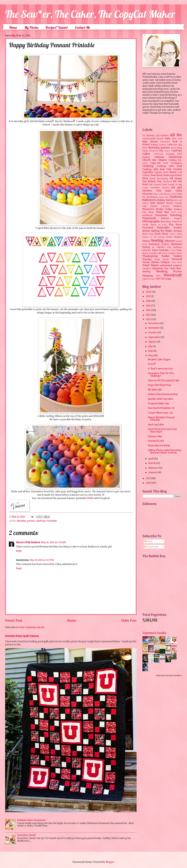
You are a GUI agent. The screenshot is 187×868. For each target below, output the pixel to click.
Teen (165, 253)
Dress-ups (169, 175)
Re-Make (167, 231)
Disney (173, 172)
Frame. (146, 188)
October (153, 333)
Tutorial (177, 259)
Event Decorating (159, 179)
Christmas (175, 157)
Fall (171, 179)
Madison (178, 206)
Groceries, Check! (26, 835)
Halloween (149, 200)
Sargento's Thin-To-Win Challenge (161, 375)
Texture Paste (175, 253)
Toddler (166, 256)
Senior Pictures (174, 237)
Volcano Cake (155, 436)
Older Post (129, 621)
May (151, 356)
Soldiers (165, 244)
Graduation (152, 197)
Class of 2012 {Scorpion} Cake (164, 381)
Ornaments (161, 215)
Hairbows (176, 197)
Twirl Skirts (151, 265)
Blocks (174, 148)
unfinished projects (171, 265)
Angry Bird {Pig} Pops (160, 385)
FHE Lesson (155, 185)
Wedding (162, 271)
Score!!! (152, 364)
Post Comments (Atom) (32, 627)
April (151, 459)
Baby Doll (177, 139)
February (153, 468)
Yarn (145, 279)
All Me (176, 135)
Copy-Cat (155, 163)
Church (146, 160)
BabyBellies (165, 142)
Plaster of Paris (159, 225)
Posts (148, 541)
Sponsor (176, 244)
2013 (148, 315)
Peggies (178, 218)
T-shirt (172, 250)
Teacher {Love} (156, 441)
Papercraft (149, 218)
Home (13, 27)
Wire (158, 276)
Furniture (155, 188)
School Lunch (176, 234)
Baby (168, 139)
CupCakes (148, 172)
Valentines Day (160, 269)
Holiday (161, 200)
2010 (149, 483)
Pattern (165, 218)
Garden (166, 188)
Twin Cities (177, 262)
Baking (154, 145)
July (150, 346)
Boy (161, 151)
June (151, 351)
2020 (149, 292)
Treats (166, 259)
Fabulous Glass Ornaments (31, 820)
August (152, 342)
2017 (148, 296)
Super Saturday (160, 250)
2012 (149, 319)
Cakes (146, 154)
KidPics (146, 203)
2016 (148, 301)
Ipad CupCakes (156, 425)
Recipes (178, 231)
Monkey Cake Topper (159, 360)
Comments (151, 547)
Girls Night (164, 191)
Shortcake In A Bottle (159, 446)
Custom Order (161, 172)
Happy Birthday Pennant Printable (161, 419)
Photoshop (166, 222)
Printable (52, 521)
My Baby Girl (155, 390)
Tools (157, 259)
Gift (173, 188)
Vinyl (172, 269)
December (154, 323)
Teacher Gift (155, 253)
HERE (90, 498)
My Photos (31, 27)
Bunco (167, 151)
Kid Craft (178, 200)
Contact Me (83, 27)
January (153, 472)
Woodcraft (173, 275)
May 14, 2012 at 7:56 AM (53, 542)
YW (158, 279)
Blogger (110, 862)
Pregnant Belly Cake (159, 404)
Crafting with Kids (154, 169)
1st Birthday (149, 136)
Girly (179, 191)
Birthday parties (26, 521)
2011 (148, 478)
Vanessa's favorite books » (169, 676)
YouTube (151, 279)
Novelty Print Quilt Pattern (22, 636)
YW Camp (166, 279)
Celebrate (159, 157)
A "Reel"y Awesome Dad (160, 369)
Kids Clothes (157, 203)
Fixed (164, 185)
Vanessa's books (154, 633)
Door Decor (157, 175)
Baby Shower (150, 142)
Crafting (148, 166)
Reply (19, 551)
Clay (154, 160)
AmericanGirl (149, 139)
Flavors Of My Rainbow (28, 542)
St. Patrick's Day (162, 247)
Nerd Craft (177, 212)
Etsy (145, 178)
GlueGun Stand (170, 194)
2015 (149, 306)
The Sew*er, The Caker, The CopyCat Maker (90, 14)
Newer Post (14, 621)
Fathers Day (155, 181)
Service (146, 241)
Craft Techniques (172, 163)
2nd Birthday (162, 136)
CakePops (41, 521)
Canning (170, 154)
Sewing (157, 240)
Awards (160, 139)
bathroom (172, 145)
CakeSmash (158, 154)
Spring (146, 247)
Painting (176, 215)
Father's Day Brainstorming (163, 394)
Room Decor (161, 234)
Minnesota (148, 209)
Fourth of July (175, 185)
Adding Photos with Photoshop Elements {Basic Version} (165, 452)
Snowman (154, 244)
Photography (151, 221)
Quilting (155, 231)
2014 (148, 310)
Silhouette (170, 241)
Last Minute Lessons (156, 206)
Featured (167, 182)
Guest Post (164, 197)
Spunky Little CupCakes (160, 399)
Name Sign (163, 212)
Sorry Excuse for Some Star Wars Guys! (162, 430)
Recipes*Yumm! (57, 27)
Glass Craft (158, 194)
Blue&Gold (154, 151)
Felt (175, 181)
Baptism (163, 145)
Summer (147, 250)
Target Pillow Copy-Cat (160, 413)
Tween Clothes (151, 262)
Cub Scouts (174, 169)
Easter (178, 175)
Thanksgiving (150, 256)
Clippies (162, 160)
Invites (170, 200)
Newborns (147, 215)
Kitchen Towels (174, 203)
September (154, 337)
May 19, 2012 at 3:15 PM (42, 560)
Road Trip (148, 234)
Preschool (148, 228)
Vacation (147, 269)
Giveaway (148, 194)
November (154, 328)
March (152, 463)
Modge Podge (164, 209)
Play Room (175, 225)
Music (151, 212)
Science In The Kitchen (154, 237)
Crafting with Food (169, 166)
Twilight (165, 262)
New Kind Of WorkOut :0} (161, 408)
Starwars (178, 247)
